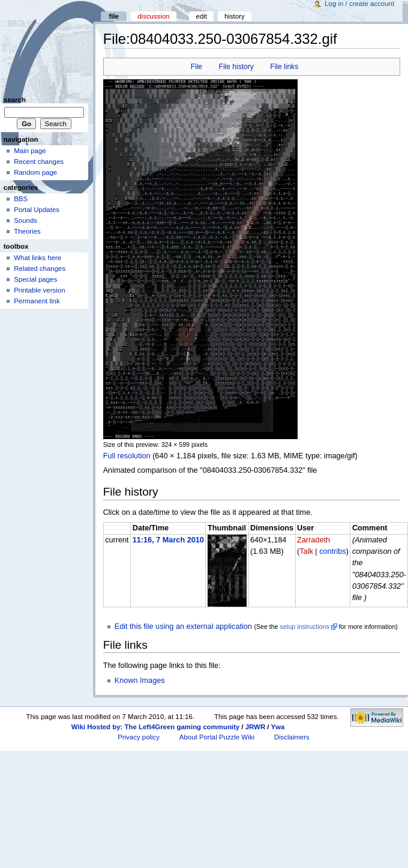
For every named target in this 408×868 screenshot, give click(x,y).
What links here (37, 258)
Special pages (35, 279)
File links (284, 67)
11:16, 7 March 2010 (168, 540)
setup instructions (304, 627)
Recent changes (39, 162)
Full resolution (127, 456)
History (235, 16)
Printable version (39, 290)
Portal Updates (37, 210)
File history (236, 67)
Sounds (25, 220)
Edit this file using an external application (183, 627)
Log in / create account (359, 4)
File (196, 67)
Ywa (277, 727)
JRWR (255, 727)
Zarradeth (313, 540)
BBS (21, 199)
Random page (35, 172)
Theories (27, 231)
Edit (202, 16)
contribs (332, 551)
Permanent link (37, 301)
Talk (306, 551)
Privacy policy (139, 737)
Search (15, 100)
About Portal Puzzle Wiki (217, 737)
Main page (30, 151)
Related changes (40, 269)
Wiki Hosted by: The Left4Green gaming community (155, 727)
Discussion (153, 16)
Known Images (140, 681)
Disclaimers (292, 737)
